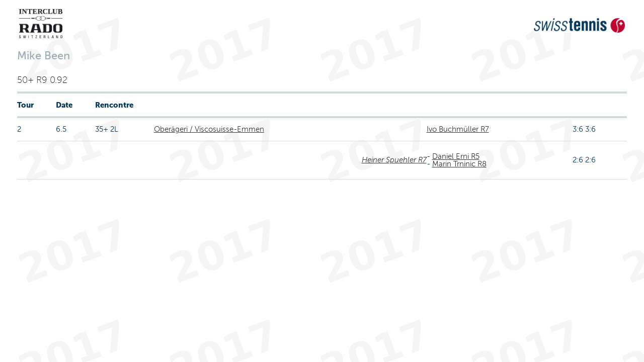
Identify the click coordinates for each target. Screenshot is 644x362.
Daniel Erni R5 (456, 156)
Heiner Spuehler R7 (394, 160)
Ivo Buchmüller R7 (458, 129)
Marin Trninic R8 (459, 164)
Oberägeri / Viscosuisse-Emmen (209, 129)
